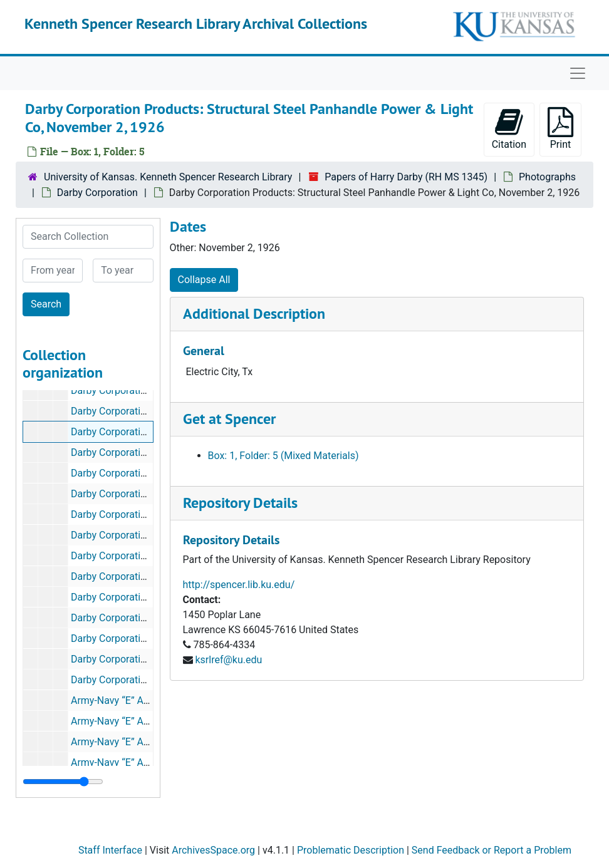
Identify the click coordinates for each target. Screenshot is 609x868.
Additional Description (254, 313)
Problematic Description (351, 850)
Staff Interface (110, 850)
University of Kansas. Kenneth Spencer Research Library (168, 177)
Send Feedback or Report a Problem (492, 850)
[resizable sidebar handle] (63, 782)
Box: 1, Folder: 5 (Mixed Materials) (284, 456)
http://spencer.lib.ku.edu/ (239, 585)
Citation (509, 129)
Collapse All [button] (204, 280)
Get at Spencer (229, 419)
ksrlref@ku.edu (228, 660)
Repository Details (240, 503)
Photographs (547, 177)
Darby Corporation (97, 193)
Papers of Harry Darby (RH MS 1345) (406, 177)
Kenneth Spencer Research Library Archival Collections (196, 23)
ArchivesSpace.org (213, 850)
